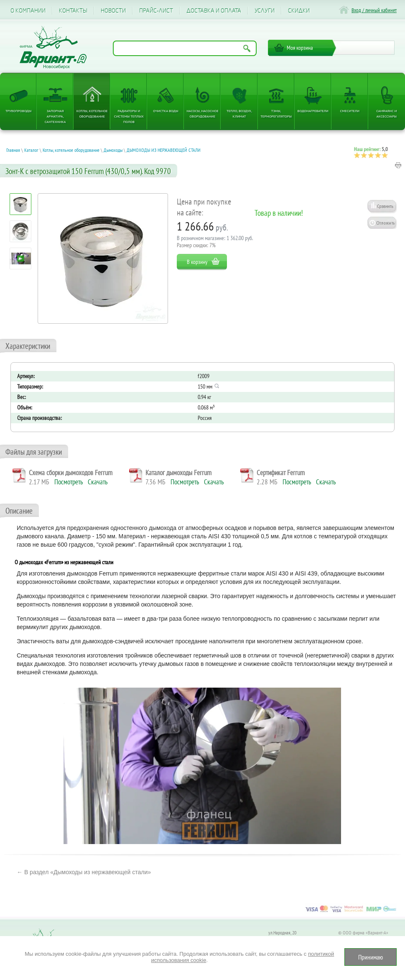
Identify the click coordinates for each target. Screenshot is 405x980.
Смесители (350, 111)
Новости (113, 11)
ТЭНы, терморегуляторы (276, 113)
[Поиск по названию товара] (185, 48)
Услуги (265, 11)
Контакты (73, 11)
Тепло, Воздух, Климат (239, 113)
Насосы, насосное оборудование (202, 113)
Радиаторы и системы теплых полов (129, 116)
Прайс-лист (156, 11)
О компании (28, 11)
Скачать (98, 482)
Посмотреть (69, 482)
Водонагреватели (313, 111)
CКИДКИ (299, 11)
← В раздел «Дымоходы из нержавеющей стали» (84, 872)
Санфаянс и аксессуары (386, 113)
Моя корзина (300, 48)
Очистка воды (166, 111)
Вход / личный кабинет (374, 10)
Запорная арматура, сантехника (55, 116)
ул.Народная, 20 (282, 933)
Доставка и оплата (214, 11)
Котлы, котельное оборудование (92, 113)
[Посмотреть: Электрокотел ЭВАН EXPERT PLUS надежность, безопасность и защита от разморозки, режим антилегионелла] (21, 259)
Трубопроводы (18, 111)
